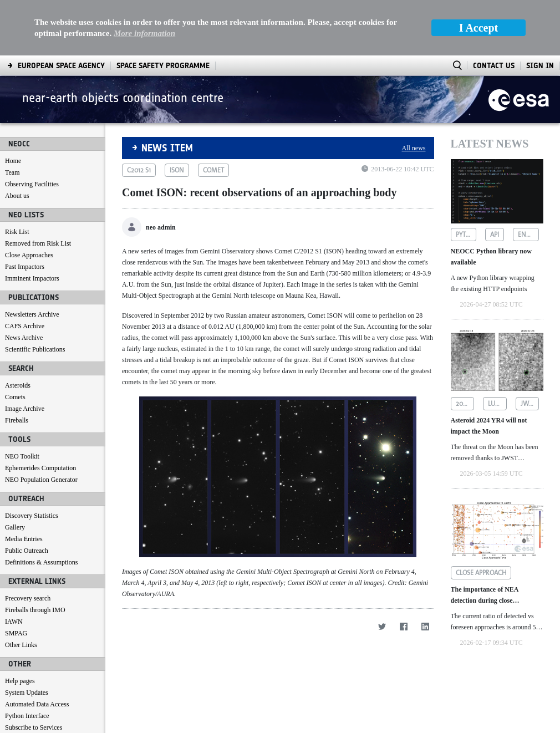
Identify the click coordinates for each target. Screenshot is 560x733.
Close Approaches (29, 200)
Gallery (15, 472)
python (466, 179)
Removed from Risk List (38, 188)
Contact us (19, 684)
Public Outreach (27, 495)
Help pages (20, 625)
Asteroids (18, 330)
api (495, 179)
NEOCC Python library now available (491, 201)
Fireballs (17, 365)
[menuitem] (32, 722)
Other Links (21, 589)
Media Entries (24, 483)
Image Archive (25, 353)
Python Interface (27, 660)
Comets (15, 342)
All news (414, 93)
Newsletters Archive (32, 259)
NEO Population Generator (41, 424)
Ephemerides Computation (40, 413)
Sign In (540, 10)
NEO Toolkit (22, 401)
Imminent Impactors (32, 223)
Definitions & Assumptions (41, 507)
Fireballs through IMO (35, 554)
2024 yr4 (465, 348)
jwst (528, 348)
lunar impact (497, 348)
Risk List (17, 176)
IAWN (14, 566)
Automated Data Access (37, 649)
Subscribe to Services (34, 672)
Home (13, 105)
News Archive (24, 282)
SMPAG (16, 578)
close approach (481, 517)
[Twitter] (382, 571)
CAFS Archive (25, 271)
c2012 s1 (139, 115)
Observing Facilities (32, 129)
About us (17, 140)
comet (213, 115)
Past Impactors (25, 211)
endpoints (528, 179)
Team (12, 117)
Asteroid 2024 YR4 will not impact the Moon (489, 370)
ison (177, 115)
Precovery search (28, 543)
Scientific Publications (35, 294)
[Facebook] (404, 571)
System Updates (27, 637)
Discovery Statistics (32, 460)
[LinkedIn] (426, 571)
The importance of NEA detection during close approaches (485, 540)
